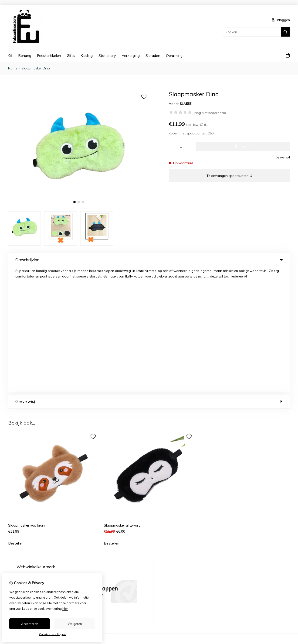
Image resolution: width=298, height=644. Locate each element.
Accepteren (30, 624)
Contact (257, 534)
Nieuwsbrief (181, 557)
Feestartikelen (49, 55)
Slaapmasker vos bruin (26, 400)
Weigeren (75, 624)
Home (13, 68)
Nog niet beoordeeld (210, 113)
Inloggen (178, 534)
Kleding (87, 55)
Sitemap (257, 549)
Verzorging (131, 55)
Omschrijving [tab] (149, 260)
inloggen (281, 20)
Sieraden (153, 55)
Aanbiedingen (104, 541)
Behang (25, 55)
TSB (287, 611)
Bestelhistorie (182, 541)
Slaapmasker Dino (36, 68)
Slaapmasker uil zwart (122, 400)
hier (65, 609)
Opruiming (174, 55)
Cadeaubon (103, 534)
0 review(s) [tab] (149, 276)
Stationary (107, 55)
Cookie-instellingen (52, 634)
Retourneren (260, 541)
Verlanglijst (180, 549)
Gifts (71, 55)
